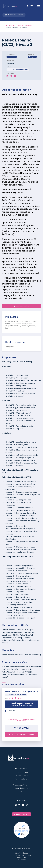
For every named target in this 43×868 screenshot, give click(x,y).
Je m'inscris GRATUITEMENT (21, 734)
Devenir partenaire (22, 779)
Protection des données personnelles (22, 856)
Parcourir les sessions (14, 15)
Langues (29, 26)
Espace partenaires (21, 814)
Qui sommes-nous (22, 773)
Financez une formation (22, 785)
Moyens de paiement (21, 788)
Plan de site (21, 860)
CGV (21, 851)
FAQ (21, 791)
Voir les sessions (22, 306)
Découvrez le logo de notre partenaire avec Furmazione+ (21, 720)
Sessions (12, 26)
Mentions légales (22, 853)
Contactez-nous (21, 776)
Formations (21, 26)
